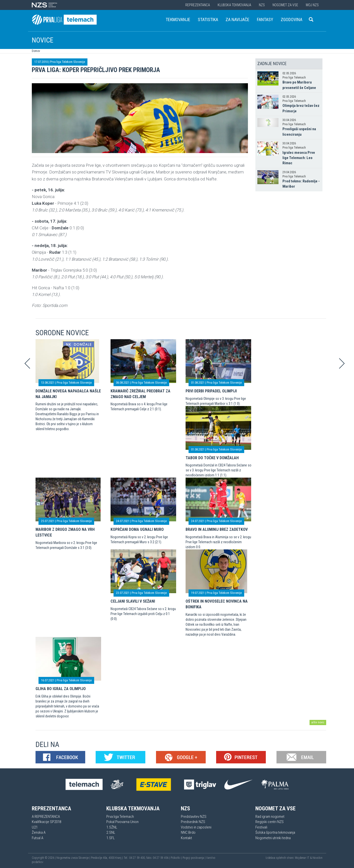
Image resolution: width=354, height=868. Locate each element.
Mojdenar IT (302, 858)
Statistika (208, 20)
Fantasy (265, 20)
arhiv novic (318, 722)
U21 (35, 827)
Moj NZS (312, 5)
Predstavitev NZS (194, 817)
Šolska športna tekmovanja (275, 832)
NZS (262, 5)
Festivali (261, 827)
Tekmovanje (178, 20)
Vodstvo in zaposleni (196, 827)
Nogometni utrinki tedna (273, 838)
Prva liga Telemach (120, 817)
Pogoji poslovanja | (194, 858)
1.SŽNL (112, 827)
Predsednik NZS (193, 822)
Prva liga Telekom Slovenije (67, 62)
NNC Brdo (188, 832)
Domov (36, 51)
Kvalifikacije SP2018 (46, 822)
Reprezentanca (198, 5)
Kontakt (186, 838)
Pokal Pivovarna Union (122, 822)
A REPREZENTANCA (46, 817)
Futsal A (38, 838)
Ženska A (39, 832)
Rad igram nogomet (270, 817)
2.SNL (111, 832)
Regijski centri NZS (270, 822)
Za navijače (237, 20)
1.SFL (111, 838)
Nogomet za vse (285, 5)
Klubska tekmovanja (234, 5)
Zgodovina (292, 20)
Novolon (317, 858)
